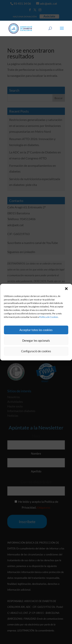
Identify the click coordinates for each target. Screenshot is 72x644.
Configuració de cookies (36, 351)
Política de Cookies (49, 317)
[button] (66, 289)
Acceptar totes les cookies (36, 330)
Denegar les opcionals (36, 340)
